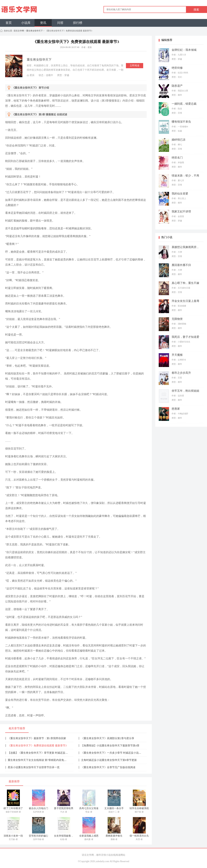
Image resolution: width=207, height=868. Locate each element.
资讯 (43, 23)
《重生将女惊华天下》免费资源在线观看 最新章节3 (37, 746)
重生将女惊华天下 (34, 31)
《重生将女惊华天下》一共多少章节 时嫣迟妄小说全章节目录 (116, 753)
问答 (60, 23)
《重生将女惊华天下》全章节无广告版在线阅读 (108, 767)
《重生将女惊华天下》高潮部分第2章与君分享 (108, 738)
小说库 (26, 23)
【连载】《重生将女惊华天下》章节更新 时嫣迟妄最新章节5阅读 (45, 753)
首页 (9, 23)
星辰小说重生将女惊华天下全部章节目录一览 (34, 767)
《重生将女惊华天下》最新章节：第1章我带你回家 (37, 738)
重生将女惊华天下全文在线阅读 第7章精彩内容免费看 (38, 760)
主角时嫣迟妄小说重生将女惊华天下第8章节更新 (109, 760)
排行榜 (78, 23)
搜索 (196, 10)
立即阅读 (135, 66)
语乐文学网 (19, 31)
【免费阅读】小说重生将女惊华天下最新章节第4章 (110, 746)
